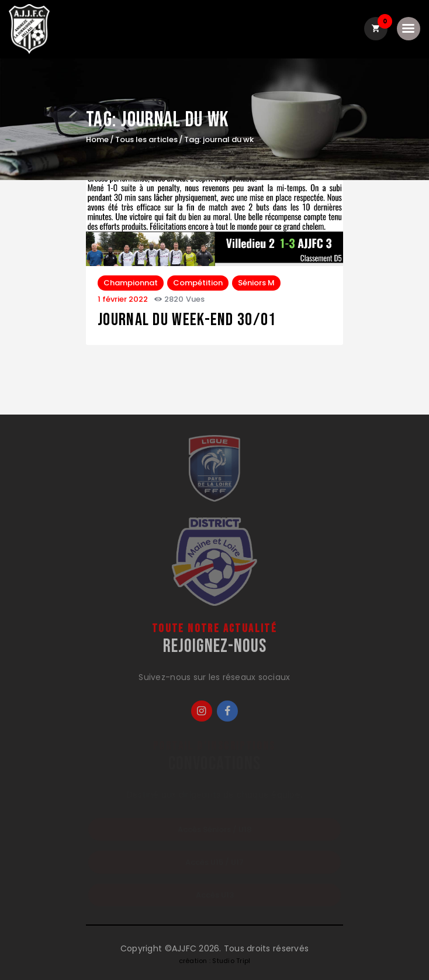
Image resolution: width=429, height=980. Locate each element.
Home (97, 140)
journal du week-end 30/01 (187, 320)
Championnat (131, 283)
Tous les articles (146, 139)
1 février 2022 (123, 299)
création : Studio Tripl (215, 961)
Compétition (198, 283)
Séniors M (256, 283)
